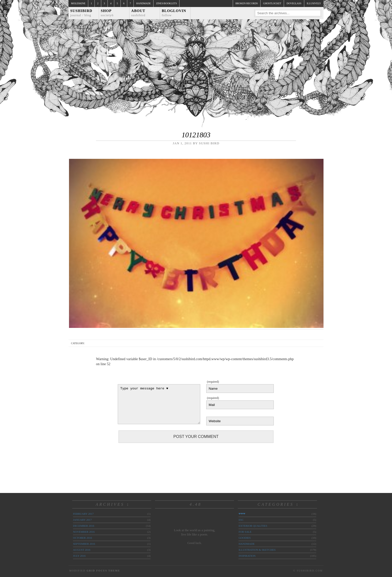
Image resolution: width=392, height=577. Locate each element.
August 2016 (82, 550)
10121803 (196, 135)
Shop (107, 13)
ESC (241, 520)
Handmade (143, 3)
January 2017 (82, 520)
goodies (244, 538)
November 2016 (84, 532)
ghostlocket (272, 3)
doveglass (294, 3)
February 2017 (83, 514)
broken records (247, 3)
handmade (246, 544)
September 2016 (84, 544)
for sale (245, 532)
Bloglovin (174, 13)
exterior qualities (253, 526)
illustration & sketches (257, 550)
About (138, 13)
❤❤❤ (242, 514)
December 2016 (84, 526)
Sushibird (81, 13)
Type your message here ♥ (159, 404)
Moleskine (78, 3)
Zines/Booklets (166, 3)
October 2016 (82, 538)
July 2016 (79, 556)
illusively (314, 3)
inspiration (247, 556)
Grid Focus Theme (103, 571)
